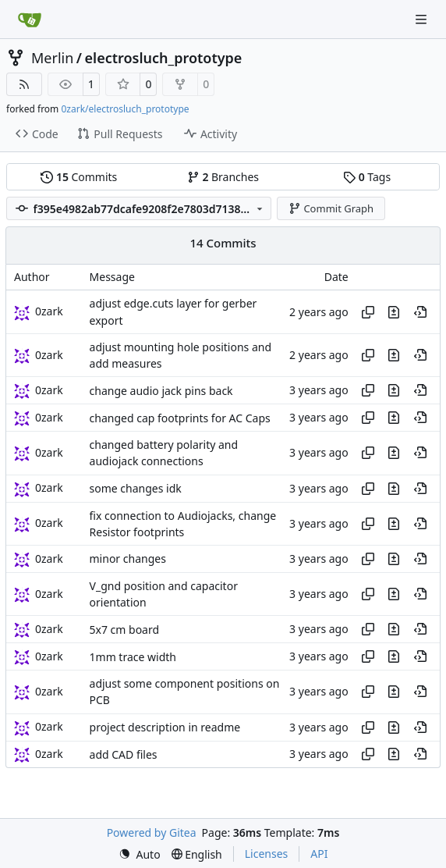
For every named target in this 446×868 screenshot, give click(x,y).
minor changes (128, 559)
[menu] (140, 854)
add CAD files (124, 754)
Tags (367, 177)
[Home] (30, 20)
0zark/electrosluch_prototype (125, 109)
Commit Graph (331, 208)
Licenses (267, 854)
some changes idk (136, 488)
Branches (223, 177)
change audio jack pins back (161, 391)
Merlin (52, 58)
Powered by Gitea (152, 832)
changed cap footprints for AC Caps (180, 418)
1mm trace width (133, 657)
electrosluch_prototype (164, 58)
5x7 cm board (125, 630)
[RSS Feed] (24, 84)
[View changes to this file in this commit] (394, 312)
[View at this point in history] (420, 312)
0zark (49, 311)
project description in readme (165, 727)
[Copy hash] (368, 312)
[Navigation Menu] (423, 19)
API (319, 854)
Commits (79, 177)
